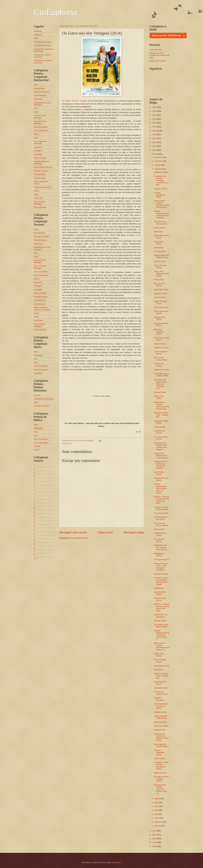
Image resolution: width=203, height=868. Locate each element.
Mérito (36, 402)
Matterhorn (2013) (161, 370)
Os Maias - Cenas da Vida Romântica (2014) (161, 766)
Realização (38, 99)
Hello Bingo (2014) (162, 666)
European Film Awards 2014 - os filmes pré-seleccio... (161, 446)
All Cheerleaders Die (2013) (161, 518)
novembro (159, 161)
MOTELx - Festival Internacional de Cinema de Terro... (162, 500)
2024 (155, 115)
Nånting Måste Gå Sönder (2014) (161, 256)
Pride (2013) (159, 280)
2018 (155, 138)
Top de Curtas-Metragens (40, 203)
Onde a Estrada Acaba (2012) (161, 717)
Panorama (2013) (161, 726)
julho (157, 802)
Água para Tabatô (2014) (161, 422)
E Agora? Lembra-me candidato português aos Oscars (161, 581)
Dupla (36, 138)
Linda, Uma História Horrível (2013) (162, 274)
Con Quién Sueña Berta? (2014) (161, 626)
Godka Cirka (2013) (159, 655)
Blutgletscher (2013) (159, 555)
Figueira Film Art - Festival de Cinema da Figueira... (161, 465)
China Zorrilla (159, 427)
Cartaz (36, 191)
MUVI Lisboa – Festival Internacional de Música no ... (162, 646)
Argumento (38, 147)
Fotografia (38, 154)
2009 (155, 846)
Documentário (39, 88)
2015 (155, 150)
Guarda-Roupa (40, 174)
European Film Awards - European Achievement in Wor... (161, 181)
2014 (155, 154)
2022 (155, 123)
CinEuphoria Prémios (42, 45)
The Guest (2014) (161, 513)
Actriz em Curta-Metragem (40, 122)
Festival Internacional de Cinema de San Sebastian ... (162, 214)
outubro (158, 165)
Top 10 (36, 450)
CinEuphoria (55, 12)
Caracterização (40, 178)
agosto (157, 799)
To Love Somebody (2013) (159, 195)
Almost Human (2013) (160, 599)
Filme (36, 85)
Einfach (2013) (160, 261)
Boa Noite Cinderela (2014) (159, 332)
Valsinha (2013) (160, 712)
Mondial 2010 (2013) (159, 318)
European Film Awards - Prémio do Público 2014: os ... (161, 789)
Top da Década (40, 207)
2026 (155, 107)
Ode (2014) (159, 232)
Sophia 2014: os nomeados (161, 616)
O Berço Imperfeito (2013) (159, 752)
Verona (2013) (160, 297)
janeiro (157, 826)
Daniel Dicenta (160, 773)
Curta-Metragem (40, 95)
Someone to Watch (41, 406)
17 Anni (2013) (160, 251)
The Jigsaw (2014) (161, 560)
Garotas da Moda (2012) (161, 324)
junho (157, 806)
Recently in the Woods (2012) (161, 223)
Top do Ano (38, 198)
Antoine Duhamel (161, 574)
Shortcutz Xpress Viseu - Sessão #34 (161, 415)
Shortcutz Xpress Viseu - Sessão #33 (161, 676)
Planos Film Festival (158, 61)
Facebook (38, 31)
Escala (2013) (160, 730)
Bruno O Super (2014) (160, 661)
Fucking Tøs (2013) (159, 365)
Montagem (38, 151)
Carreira (37, 395)
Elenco (36, 134)
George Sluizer (160, 392)
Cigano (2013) (160, 344)
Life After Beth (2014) (160, 593)
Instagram (38, 35)
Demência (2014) (161, 172)
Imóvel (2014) (160, 228)
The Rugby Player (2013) (161, 312)
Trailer (36, 194)
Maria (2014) (159, 529)
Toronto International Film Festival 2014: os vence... (160, 488)
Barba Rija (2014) (161, 290)
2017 (155, 142)
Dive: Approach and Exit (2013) (161, 745)
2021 (155, 127)
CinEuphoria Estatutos (43, 42)
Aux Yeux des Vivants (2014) (161, 524)
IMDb (36, 38)
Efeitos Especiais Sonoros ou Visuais (42, 309)
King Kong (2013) (161, 307)
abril (156, 814)
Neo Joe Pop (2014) (159, 285)
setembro (158, 169)
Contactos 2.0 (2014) (160, 432)
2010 (155, 842)
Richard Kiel (159, 588)
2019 (155, 134)
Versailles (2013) (161, 688)
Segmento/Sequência (42, 187)
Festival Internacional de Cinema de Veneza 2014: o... (162, 635)
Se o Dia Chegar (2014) (161, 438)
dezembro (159, 157)
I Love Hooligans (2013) (161, 353)
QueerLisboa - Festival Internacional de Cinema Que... (162, 204)
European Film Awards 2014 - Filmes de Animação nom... (161, 384)
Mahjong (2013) (160, 722)
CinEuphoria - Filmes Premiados (42, 56)
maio (157, 810)
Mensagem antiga (134, 532)
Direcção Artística (41, 171)
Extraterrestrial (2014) (160, 534)
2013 (155, 831)
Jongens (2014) (160, 189)
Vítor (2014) (159, 248)
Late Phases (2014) (159, 473)
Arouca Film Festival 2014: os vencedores (161, 456)
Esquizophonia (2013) (160, 683)
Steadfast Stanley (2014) (161, 479)
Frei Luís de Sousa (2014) (161, 359)
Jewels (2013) (160, 758)
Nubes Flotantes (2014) (161, 302)
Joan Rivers (159, 670)
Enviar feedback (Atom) (79, 538)
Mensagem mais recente (73, 532)
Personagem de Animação (40, 142)
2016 (155, 146)
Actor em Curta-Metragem (40, 117)
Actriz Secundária (41, 131)
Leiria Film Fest (156, 50)
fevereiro (158, 822)
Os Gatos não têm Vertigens (75, 101)
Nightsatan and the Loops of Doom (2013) (160, 547)
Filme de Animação (42, 92)
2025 (155, 111)
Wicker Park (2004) (159, 397)
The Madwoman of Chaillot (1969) (162, 375)
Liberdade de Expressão (44, 399)
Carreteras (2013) (161, 348)
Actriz (36, 112)
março (157, 818)
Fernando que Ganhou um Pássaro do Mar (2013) (161, 737)
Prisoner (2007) (160, 621)
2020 (155, 131)
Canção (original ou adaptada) (42, 162)
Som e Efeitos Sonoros (43, 167)
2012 (155, 835)
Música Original (40, 158)
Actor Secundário (41, 127)
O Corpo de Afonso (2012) (161, 693)
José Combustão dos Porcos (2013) (161, 706)
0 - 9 (36, 558)
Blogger (118, 862)
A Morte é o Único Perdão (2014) (161, 508)
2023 (155, 119)
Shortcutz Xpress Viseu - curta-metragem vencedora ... (161, 567)
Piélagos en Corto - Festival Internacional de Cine (159, 55)
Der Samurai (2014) (159, 540)
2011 (155, 839)
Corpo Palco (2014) (159, 243)
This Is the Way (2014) (160, 266)
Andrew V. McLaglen (159, 699)
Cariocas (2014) (161, 294)
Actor (36, 108)
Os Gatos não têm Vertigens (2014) (161, 779)
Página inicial (105, 532)
